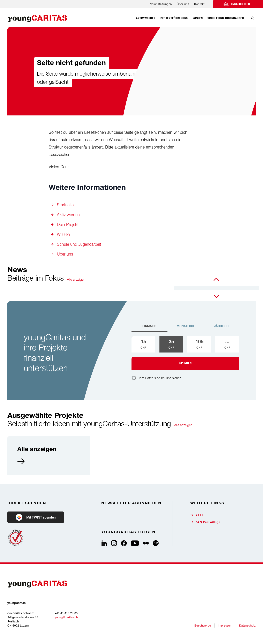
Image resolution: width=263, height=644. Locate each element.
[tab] (149, 328)
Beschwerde (203, 625)
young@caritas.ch (66, 617)
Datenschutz (247, 625)
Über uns (183, 4)
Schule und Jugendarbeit (79, 244)
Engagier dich (240, 4)
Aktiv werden (68, 215)
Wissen (63, 234)
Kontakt (199, 4)
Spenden (185, 363)
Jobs (197, 515)
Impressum (225, 625)
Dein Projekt (68, 224)
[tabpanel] (185, 353)
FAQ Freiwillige (205, 522)
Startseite (65, 205)
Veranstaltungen (161, 4)
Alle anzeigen (76, 279)
